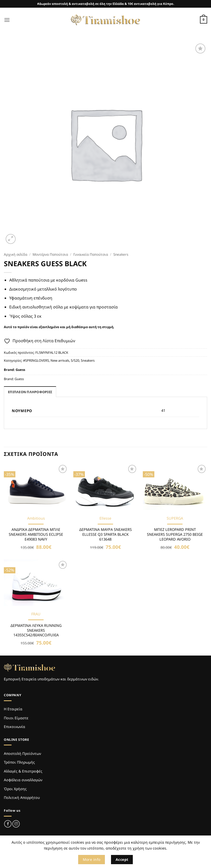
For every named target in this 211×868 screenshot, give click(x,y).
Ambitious (36, 518)
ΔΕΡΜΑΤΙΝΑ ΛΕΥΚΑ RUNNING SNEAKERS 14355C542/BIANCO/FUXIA (36, 630)
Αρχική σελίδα (16, 254)
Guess (20, 370)
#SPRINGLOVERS (36, 360)
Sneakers (121, 254)
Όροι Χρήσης (15, 789)
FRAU (36, 614)
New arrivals (60, 360)
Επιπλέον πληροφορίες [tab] (30, 392)
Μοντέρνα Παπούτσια (50, 254)
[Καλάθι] (204, 20)
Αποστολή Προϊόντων (22, 753)
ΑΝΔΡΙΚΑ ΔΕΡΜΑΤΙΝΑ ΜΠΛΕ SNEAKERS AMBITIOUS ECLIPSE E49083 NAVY (36, 534)
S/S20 (75, 360)
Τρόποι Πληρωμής (19, 762)
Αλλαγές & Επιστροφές (23, 771)
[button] (7, 20)
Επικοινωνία (14, 727)
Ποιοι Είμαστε (16, 718)
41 (163, 410)
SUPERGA (175, 518)
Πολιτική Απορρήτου (22, 797)
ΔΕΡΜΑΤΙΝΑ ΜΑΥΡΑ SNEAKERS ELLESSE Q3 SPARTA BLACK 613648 (105, 534)
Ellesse (105, 518)
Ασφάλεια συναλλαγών (23, 780)
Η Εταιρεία (13, 709)
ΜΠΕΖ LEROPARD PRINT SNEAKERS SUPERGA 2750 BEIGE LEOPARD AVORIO (175, 534)
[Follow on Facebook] (8, 824)
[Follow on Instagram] (16, 824)
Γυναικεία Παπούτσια (91, 254)
